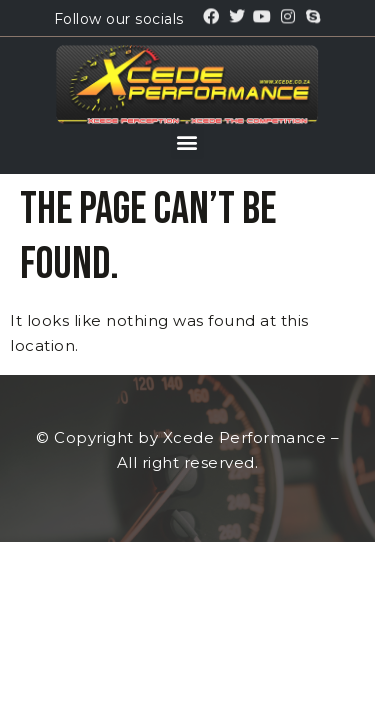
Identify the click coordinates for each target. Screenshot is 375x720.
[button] (188, 142)
